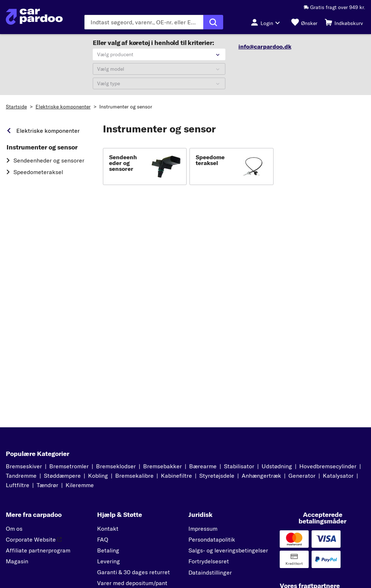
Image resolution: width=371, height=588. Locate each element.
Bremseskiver (24, 466)
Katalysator (338, 476)
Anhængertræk (261, 476)
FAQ (103, 539)
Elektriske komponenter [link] (48, 131)
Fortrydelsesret (209, 561)
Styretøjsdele (217, 476)
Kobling (98, 476)
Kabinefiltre (176, 476)
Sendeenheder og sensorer (49, 160)
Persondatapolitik (212, 539)
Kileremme (80, 485)
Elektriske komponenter (63, 107)
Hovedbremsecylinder (328, 466)
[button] (145, 166)
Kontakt (108, 529)
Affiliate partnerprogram (38, 550)
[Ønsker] (304, 22)
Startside (16, 107)
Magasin (17, 561)
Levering (109, 561)
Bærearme (203, 466)
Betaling (108, 550)
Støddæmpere (62, 476)
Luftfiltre (18, 485)
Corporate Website (34, 539)
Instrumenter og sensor (126, 107)
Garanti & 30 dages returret (134, 572)
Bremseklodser (116, 466)
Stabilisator (239, 466)
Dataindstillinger (210, 572)
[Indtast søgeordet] (144, 22)
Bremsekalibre (134, 476)
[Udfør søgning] (213, 22)
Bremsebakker (162, 466)
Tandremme (21, 476)
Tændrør (47, 485)
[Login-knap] (267, 22)
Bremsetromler (69, 466)
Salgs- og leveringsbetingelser (228, 550)
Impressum (203, 529)
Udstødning (277, 466)
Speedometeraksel (38, 172)
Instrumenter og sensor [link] (42, 147)
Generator (302, 476)
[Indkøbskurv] (344, 22)
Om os (14, 529)
